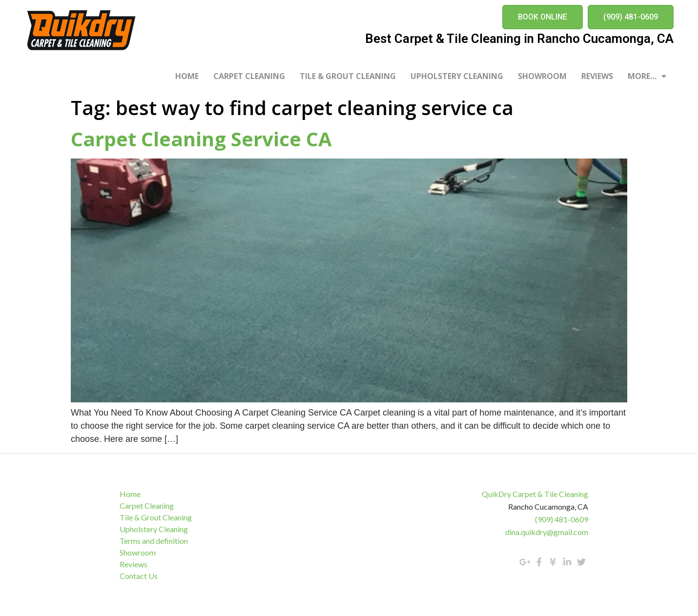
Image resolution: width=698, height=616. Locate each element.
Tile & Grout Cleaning (348, 76)
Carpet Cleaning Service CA (201, 139)
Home (187, 76)
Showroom (542, 76)
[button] (543, 17)
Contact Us (139, 576)
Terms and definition (154, 541)
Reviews (597, 76)
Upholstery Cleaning (457, 76)
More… (647, 76)
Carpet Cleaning (249, 76)
